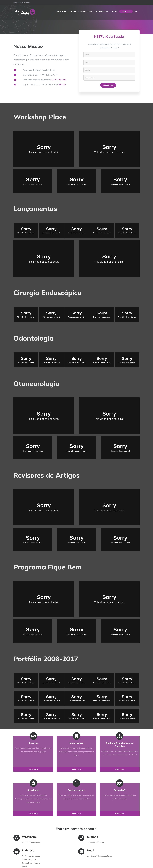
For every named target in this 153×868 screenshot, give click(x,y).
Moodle (62, 85)
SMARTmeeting (59, 80)
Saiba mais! (31, 769)
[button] (136, 11)
